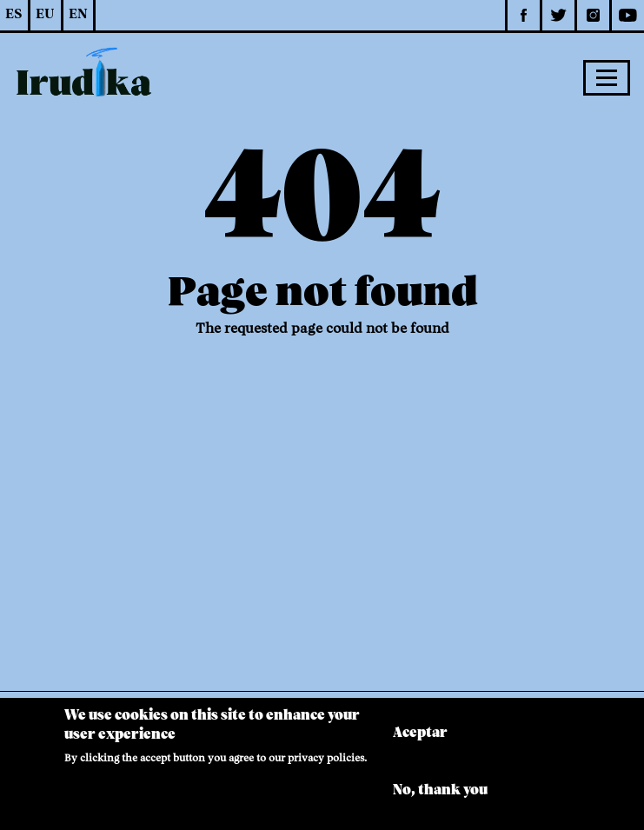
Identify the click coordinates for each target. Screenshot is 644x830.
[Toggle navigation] (607, 77)
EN (78, 15)
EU (45, 15)
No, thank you (440, 799)
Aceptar (420, 740)
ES (13, 15)
